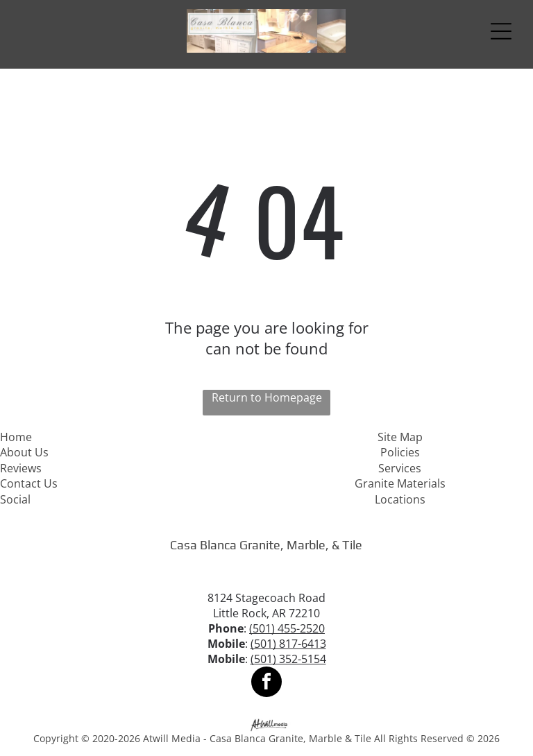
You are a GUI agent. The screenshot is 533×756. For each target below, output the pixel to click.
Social (15, 499)
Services (400, 468)
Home (16, 437)
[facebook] (266, 684)
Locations (400, 499)
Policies (400, 452)
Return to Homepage (267, 397)
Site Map (400, 437)
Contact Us (29, 483)
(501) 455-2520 (287, 628)
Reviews (21, 468)
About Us (24, 452)
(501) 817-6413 (288, 644)
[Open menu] (501, 31)
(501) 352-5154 (288, 659)
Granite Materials (400, 483)
